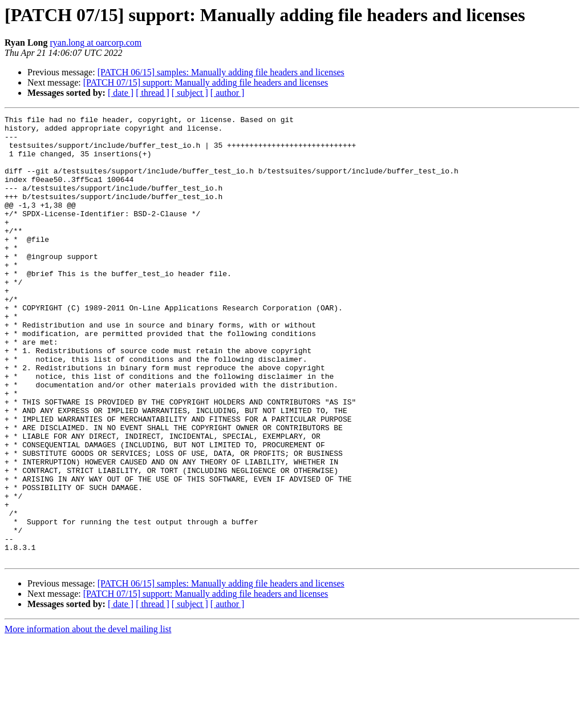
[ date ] (121, 93)
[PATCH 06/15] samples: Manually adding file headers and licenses (221, 72)
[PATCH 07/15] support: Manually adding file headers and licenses (206, 82)
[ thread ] (153, 93)
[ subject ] (190, 93)
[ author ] (228, 93)
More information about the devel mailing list (88, 718)
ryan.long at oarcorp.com (96, 43)
